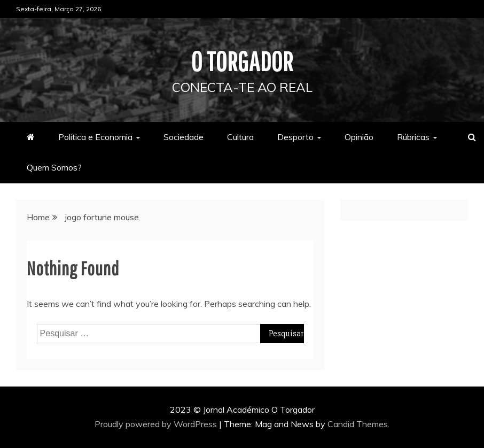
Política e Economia (95, 137)
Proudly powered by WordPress (157, 424)
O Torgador (242, 61)
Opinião (359, 137)
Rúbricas (413, 137)
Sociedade (184, 137)
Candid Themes (358, 424)
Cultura (240, 137)
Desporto (295, 137)
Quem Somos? (54, 167)
